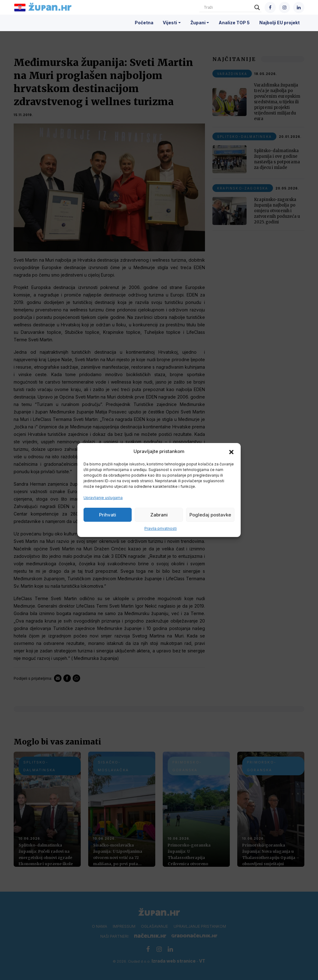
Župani (198, 23)
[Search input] (228, 7)
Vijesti (170, 23)
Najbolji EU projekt (279, 23)
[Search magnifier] (257, 7)
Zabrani (159, 515)
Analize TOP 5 (234, 23)
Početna (144, 23)
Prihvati (108, 515)
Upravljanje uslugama (103, 498)
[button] (231, 451)
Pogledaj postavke (210, 515)
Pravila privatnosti (161, 528)
